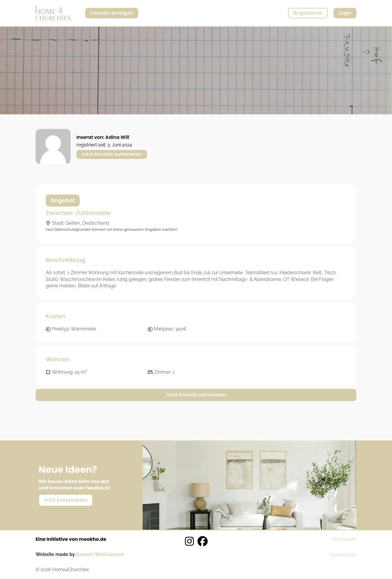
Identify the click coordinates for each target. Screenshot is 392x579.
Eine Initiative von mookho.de (71, 539)
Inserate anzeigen (112, 13)
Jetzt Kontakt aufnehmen (112, 154)
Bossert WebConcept (100, 554)
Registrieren (308, 13)
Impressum (344, 539)
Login (345, 13)
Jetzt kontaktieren (66, 500)
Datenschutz (343, 555)
